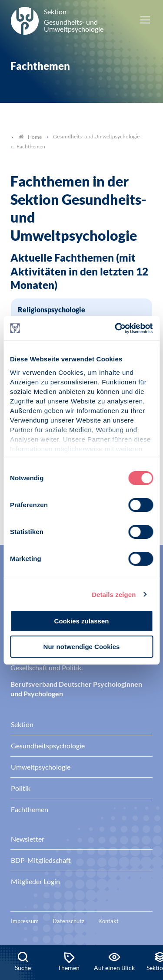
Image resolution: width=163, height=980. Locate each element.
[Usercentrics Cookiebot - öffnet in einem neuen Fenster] (116, 328)
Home (30, 137)
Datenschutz (68, 921)
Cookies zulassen (82, 621)
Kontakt (108, 921)
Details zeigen (114, 595)
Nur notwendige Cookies (82, 647)
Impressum (25, 921)
